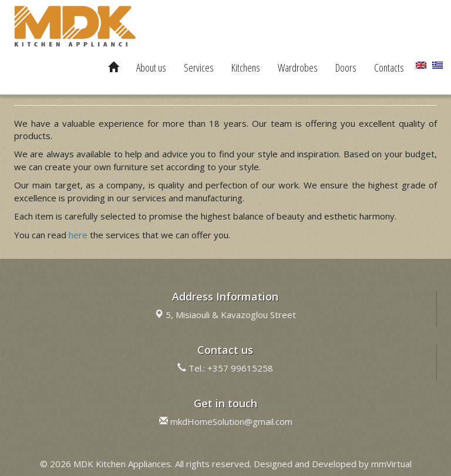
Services (199, 67)
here (78, 235)
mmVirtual (391, 464)
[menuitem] (421, 65)
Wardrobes (298, 67)
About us (151, 67)
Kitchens (246, 67)
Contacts (389, 67)
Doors (346, 67)
